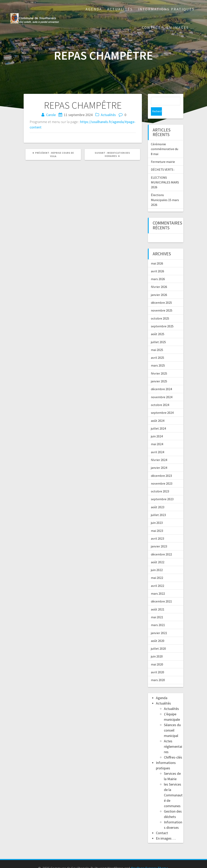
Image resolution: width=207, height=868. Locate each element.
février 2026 (159, 278)
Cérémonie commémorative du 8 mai (165, 141)
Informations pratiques (166, 9)
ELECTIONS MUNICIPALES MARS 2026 (165, 174)
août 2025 (158, 326)
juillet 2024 (158, 420)
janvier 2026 (159, 286)
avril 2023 (158, 530)
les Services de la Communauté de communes (173, 787)
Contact (151, 28)
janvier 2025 (159, 373)
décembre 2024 (161, 381)
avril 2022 (158, 577)
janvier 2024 (159, 459)
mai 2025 (157, 341)
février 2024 (159, 451)
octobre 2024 (160, 396)
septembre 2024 (162, 404)
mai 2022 (157, 569)
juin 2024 (157, 428)
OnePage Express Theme (149, 860)
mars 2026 (158, 271)
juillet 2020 (158, 640)
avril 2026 (158, 263)
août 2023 (158, 499)
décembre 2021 (161, 593)
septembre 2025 (162, 318)
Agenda (94, 9)
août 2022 (158, 554)
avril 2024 (158, 444)
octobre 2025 (160, 310)
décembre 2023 (161, 467)
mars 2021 (158, 616)
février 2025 (159, 365)
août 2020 (158, 632)
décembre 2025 (161, 294)
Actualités (120, 9)
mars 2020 (158, 672)
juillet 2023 (158, 506)
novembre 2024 (162, 389)
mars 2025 (158, 357)
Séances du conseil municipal (172, 722)
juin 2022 (157, 561)
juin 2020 (157, 648)
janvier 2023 (159, 538)
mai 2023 (157, 522)
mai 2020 (157, 656)
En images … (180, 28)
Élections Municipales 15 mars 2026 (165, 191)
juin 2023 (157, 514)
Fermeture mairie (163, 153)
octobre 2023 (160, 483)
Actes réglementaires (173, 738)
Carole (51, 115)
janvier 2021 (159, 624)
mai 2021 (157, 609)
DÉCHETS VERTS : (163, 161)
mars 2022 (158, 585)
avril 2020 (158, 664)
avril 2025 (158, 349)
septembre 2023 (162, 491)
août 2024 (158, 412)
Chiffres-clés (173, 749)
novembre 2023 (162, 475)
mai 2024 (157, 436)
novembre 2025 (162, 302)
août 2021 (158, 601)
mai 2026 (157, 255)
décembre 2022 (161, 546)
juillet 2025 (158, 334)
